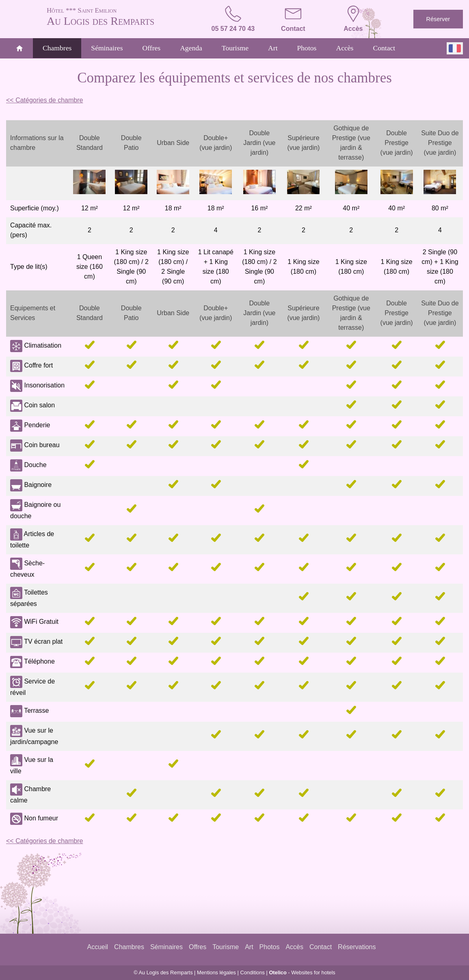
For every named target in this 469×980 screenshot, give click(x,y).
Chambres (57, 48)
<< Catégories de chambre (44, 100)
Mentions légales (216, 972)
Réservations (357, 947)
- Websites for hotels (302, 972)
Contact (384, 48)
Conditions (252, 972)
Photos (307, 48)
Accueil (98, 947)
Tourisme (235, 48)
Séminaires (107, 48)
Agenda (191, 48)
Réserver (438, 19)
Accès (345, 48)
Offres (152, 48)
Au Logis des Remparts (118, 16)
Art (273, 48)
